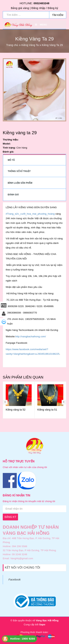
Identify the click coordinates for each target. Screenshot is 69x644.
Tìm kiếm (58, 15)
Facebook (15, 580)
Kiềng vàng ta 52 (38, 410)
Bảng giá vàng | (21, 8)
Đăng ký (53, 8)
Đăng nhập (38, 8)
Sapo (42, 624)
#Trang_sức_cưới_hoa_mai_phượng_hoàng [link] (30, 214)
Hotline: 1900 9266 (23, 639)
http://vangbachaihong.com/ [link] (31, 336)
